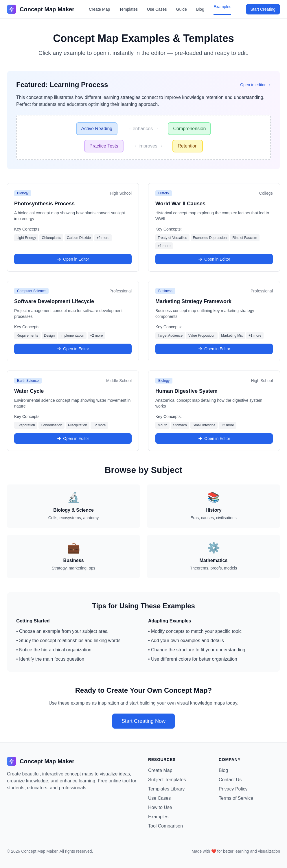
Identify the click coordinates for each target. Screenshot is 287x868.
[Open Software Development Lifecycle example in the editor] (73, 321)
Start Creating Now (143, 721)
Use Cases (157, 9)
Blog (200, 9)
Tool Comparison (165, 826)
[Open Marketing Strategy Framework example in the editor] (214, 321)
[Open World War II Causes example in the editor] (214, 227)
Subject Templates (167, 780)
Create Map (99, 9)
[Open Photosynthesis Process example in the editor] (73, 227)
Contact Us (230, 780)
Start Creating (263, 9)
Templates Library (166, 789)
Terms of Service (236, 798)
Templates (128, 9)
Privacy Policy (233, 789)
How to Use (160, 807)
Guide (182, 9)
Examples (222, 7)
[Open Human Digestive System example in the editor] (214, 411)
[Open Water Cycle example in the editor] (73, 411)
